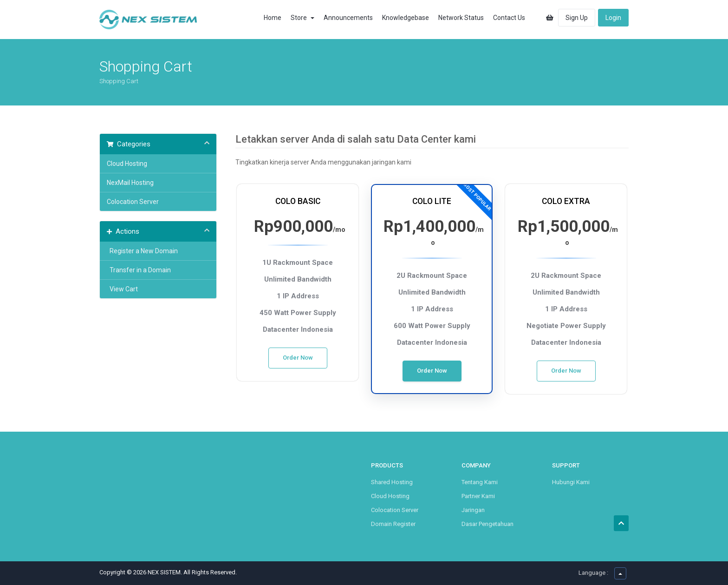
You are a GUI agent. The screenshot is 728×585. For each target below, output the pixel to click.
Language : (593, 573)
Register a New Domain (142, 251)
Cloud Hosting (127, 164)
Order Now (298, 358)
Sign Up (577, 18)
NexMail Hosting (130, 183)
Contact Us (509, 18)
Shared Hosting (392, 482)
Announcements (348, 18)
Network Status (461, 18)
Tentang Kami (480, 482)
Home (273, 18)
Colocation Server (133, 202)
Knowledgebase (406, 18)
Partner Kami (478, 496)
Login (613, 18)
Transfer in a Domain (139, 270)
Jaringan (473, 510)
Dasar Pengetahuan (487, 524)
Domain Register (393, 524)
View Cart (122, 289)
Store (302, 18)
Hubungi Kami (571, 482)
